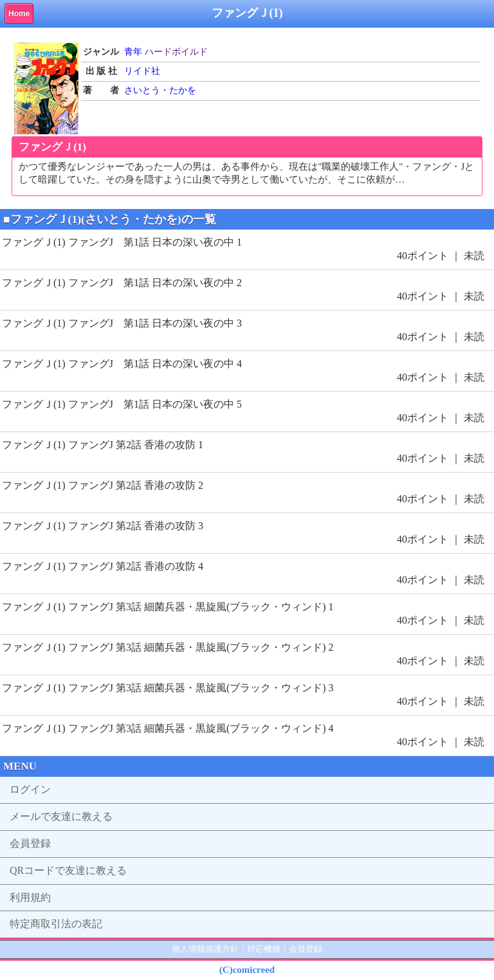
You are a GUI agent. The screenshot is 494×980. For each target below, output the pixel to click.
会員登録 (30, 843)
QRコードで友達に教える (68, 870)
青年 (133, 52)
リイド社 (142, 71)
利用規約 (30, 897)
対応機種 (264, 949)
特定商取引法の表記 (56, 924)
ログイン (30, 789)
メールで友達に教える (61, 816)
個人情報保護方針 (205, 949)
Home (19, 14)
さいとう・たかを (160, 90)
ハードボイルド (176, 52)
